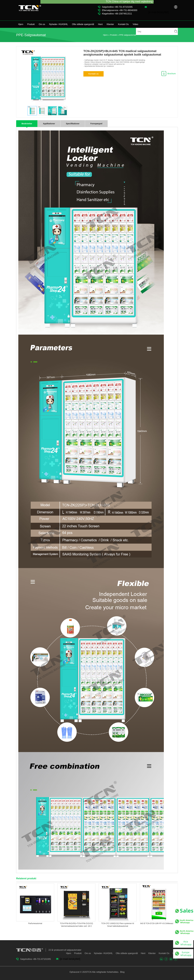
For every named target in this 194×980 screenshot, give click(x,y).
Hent (100, 24)
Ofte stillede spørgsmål (83, 24)
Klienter (110, 24)
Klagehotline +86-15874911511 (117, 14)
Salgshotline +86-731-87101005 (117, 7)
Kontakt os (93, 74)
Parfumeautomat (35, 923)
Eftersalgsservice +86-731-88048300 (120, 10)
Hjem (21, 24)
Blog (122, 972)
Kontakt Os (123, 24)
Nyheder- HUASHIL (59, 24)
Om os (42, 24)
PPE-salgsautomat (128, 35)
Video (135, 24)
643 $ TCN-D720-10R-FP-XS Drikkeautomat (159, 923)
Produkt (31, 24)
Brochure (172, 73)
